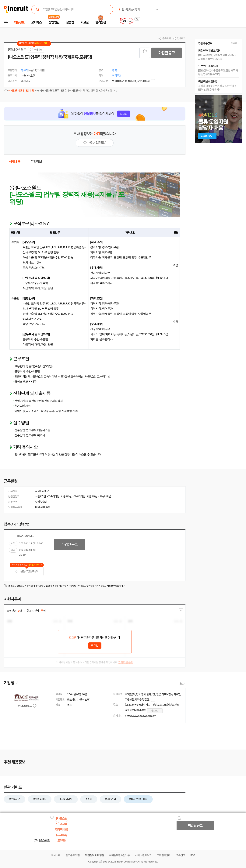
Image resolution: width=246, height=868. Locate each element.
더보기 (182, 684)
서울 (37, 491)
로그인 (72, 638)
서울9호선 (40, 496)
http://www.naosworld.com (141, 716)
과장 (43, 507)
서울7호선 (92, 496)
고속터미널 (54, 496)
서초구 (45, 491)
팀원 (48, 507)
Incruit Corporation (127, 862)
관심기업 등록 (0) (26, 571)
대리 (37, 507)
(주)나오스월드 (17, 50)
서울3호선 (66, 496)
